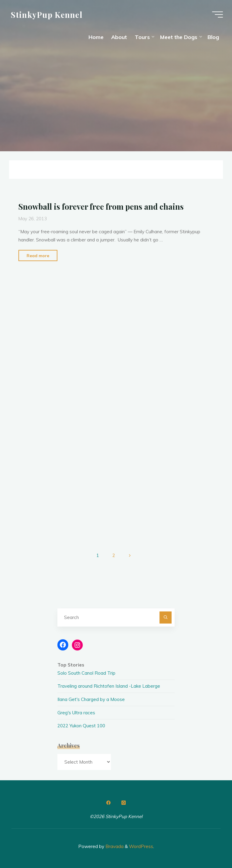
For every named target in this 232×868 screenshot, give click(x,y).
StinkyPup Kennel (47, 14)
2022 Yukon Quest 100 (81, 726)
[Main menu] (217, 15)
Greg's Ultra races (76, 713)
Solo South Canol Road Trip (86, 673)
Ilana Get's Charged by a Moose (91, 699)
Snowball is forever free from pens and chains (101, 206)
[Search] (166, 617)
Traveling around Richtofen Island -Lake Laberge (109, 686)
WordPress (141, 846)
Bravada (114, 846)
